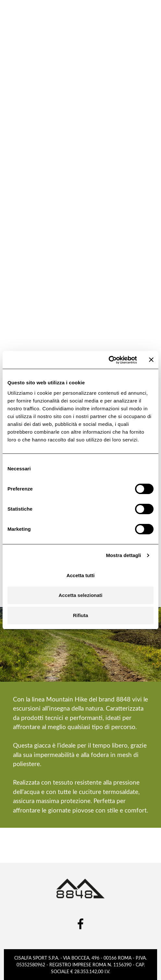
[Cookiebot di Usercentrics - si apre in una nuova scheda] (109, 360)
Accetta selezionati (80, 595)
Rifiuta (81, 615)
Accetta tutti (81, 575)
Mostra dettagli (123, 555)
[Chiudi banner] (151, 360)
